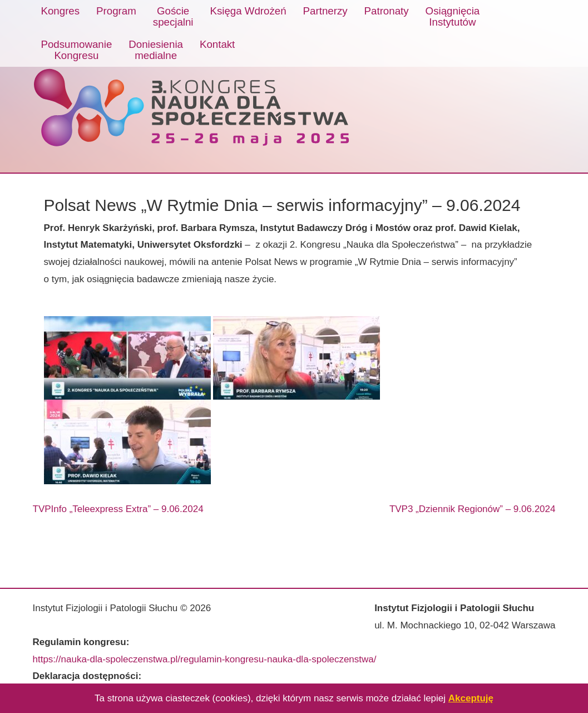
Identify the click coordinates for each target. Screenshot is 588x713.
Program (116, 11)
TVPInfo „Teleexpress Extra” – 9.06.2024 (118, 509)
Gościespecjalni (173, 16)
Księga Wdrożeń (248, 11)
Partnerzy (325, 11)
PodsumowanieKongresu (77, 50)
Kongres (61, 11)
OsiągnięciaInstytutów (453, 16)
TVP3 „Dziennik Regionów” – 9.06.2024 (473, 509)
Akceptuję (471, 698)
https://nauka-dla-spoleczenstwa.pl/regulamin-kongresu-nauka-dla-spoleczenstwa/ (205, 659)
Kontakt (217, 44)
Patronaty (387, 11)
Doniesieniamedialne (156, 50)
